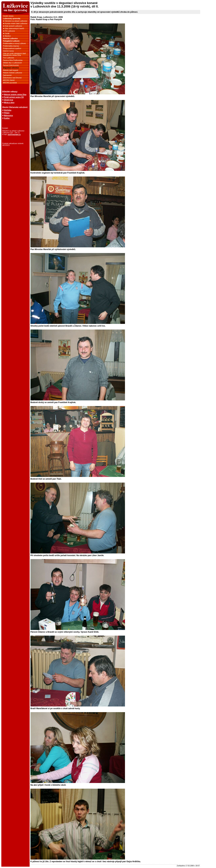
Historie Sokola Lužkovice (13, 73)
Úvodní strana (8, 16)
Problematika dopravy (11, 46)
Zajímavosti (7, 75)
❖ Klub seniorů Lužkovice (13, 26)
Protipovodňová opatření (12, 48)
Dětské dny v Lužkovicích (12, 63)
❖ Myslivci (7, 36)
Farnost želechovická (11, 65)
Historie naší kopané (11, 70)
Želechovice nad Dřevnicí (12, 78)
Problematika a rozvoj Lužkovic (14, 43)
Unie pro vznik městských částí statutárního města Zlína (14, 54)
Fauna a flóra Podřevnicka (13, 60)
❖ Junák (6, 34)
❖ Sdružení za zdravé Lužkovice (15, 21)
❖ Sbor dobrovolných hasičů (14, 29)
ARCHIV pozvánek (10, 83)
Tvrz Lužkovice (9, 58)
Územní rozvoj (8, 51)
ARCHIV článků (9, 80)
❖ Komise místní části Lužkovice (15, 24)
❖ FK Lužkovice (9, 31)
